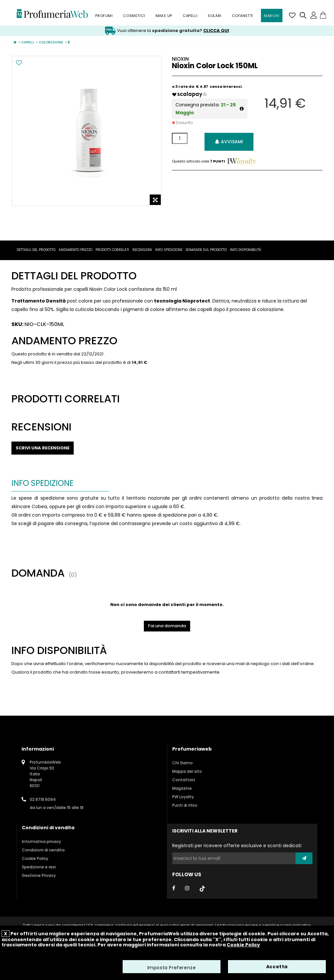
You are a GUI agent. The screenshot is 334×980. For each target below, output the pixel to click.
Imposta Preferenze (172, 968)
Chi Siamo (182, 763)
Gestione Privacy (39, 875)
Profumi (104, 16)
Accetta (277, 967)
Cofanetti (243, 16)
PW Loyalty (183, 797)
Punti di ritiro (185, 805)
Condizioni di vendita (43, 850)
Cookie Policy (35, 858)
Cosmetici (134, 16)
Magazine (182, 788)
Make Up (164, 16)
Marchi (272, 16)
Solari (215, 16)
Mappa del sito (187, 771)
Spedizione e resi (39, 867)
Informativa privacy (41, 841)
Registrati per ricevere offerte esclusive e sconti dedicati (237, 846)
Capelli (190, 16)
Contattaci (184, 780)
